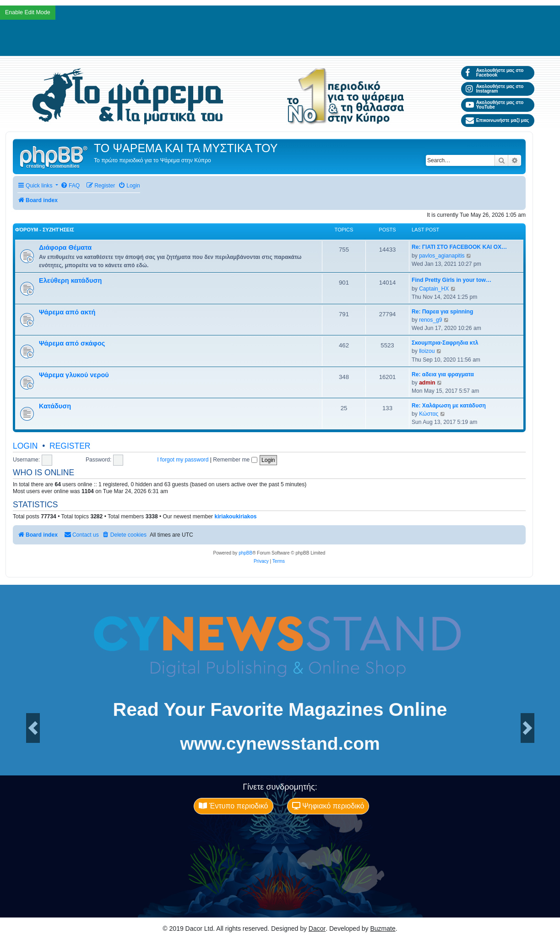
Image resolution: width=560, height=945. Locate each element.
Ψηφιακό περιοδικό (328, 806)
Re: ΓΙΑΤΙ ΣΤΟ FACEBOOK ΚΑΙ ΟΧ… (459, 247)
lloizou (427, 351)
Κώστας (429, 414)
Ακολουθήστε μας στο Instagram (495, 89)
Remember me (235, 460)
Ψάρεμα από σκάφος (72, 343)
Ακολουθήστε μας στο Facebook (495, 73)
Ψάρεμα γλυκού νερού (74, 375)
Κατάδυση (55, 406)
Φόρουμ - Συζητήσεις (45, 230)
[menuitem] (70, 186)
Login (25, 446)
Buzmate (383, 929)
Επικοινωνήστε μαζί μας (497, 121)
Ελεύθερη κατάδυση (70, 280)
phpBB (245, 553)
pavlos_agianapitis (442, 256)
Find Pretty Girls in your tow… (451, 280)
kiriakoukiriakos (236, 516)
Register (70, 446)
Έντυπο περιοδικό (233, 806)
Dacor (317, 929)
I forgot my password (183, 460)
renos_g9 (430, 320)
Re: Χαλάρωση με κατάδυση (449, 406)
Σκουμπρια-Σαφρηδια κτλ (445, 343)
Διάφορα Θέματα (65, 247)
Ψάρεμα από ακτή (67, 312)
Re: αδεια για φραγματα (443, 374)
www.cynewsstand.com (280, 744)
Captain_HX (434, 289)
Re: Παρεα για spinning (442, 312)
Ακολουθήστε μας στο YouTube (495, 105)
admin (427, 383)
